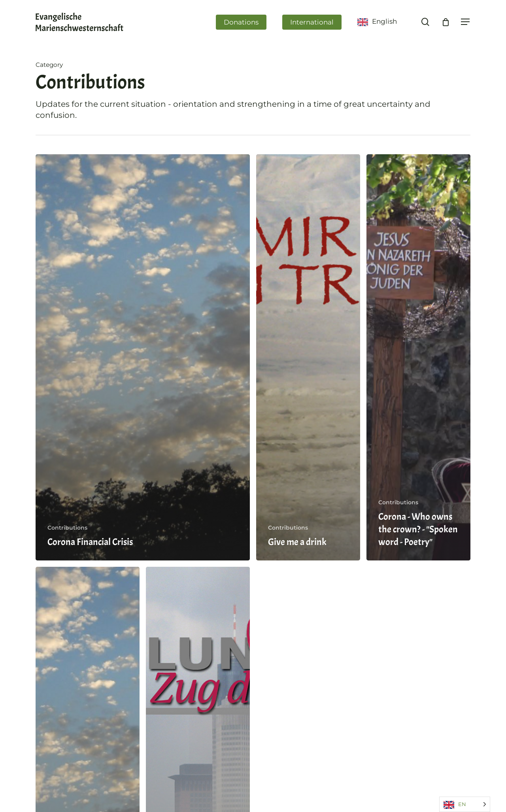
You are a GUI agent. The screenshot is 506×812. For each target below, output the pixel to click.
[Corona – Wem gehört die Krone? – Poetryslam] (418, 357)
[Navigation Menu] (466, 23)
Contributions (67, 528)
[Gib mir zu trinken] (308, 357)
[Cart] (446, 23)
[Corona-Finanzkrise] (143, 357)
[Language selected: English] (465, 804)
